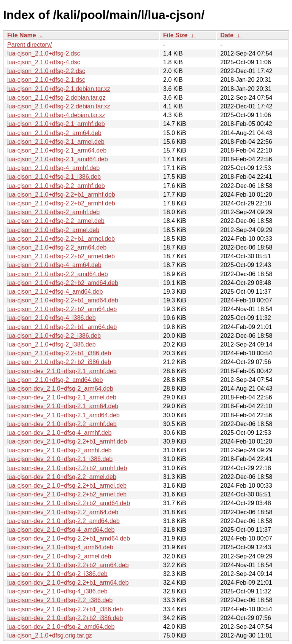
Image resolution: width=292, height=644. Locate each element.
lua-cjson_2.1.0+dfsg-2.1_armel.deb (56, 142)
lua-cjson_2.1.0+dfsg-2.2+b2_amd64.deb (63, 283)
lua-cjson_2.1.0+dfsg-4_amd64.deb (55, 292)
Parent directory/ (29, 45)
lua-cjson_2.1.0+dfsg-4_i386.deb (52, 318)
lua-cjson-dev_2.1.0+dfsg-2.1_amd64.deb (63, 415)
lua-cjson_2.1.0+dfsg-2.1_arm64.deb (57, 150)
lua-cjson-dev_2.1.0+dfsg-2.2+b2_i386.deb (65, 618)
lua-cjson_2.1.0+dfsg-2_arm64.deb (54, 133)
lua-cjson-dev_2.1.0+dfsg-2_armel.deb (59, 556)
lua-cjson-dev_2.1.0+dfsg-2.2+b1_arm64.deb (68, 583)
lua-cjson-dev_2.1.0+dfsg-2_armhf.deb (59, 450)
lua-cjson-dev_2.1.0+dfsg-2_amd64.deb (61, 627)
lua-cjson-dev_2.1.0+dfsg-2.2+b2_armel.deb (67, 494)
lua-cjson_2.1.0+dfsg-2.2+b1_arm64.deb (62, 327)
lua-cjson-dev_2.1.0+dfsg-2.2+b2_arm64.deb (68, 565)
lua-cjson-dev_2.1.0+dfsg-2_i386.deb (57, 574)
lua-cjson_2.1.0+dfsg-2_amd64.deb (55, 380)
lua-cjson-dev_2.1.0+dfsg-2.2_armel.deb (62, 477)
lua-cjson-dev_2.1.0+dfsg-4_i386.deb (57, 591)
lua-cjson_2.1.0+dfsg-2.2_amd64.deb (58, 274)
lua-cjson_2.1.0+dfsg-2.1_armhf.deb (56, 124)
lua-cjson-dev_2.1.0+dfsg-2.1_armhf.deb (62, 371)
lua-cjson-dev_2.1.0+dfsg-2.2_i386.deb (60, 600)
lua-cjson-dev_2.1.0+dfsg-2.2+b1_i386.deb (65, 609)
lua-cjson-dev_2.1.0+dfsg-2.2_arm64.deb (63, 512)
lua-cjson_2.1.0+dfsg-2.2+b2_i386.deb (59, 362)
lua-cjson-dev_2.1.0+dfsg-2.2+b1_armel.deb (67, 486)
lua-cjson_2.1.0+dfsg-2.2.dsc (46, 71)
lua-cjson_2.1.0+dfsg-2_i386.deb (52, 344)
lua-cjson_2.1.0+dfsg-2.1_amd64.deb (58, 159)
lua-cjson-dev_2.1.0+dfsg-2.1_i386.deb (60, 459)
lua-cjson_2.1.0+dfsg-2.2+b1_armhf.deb (61, 195)
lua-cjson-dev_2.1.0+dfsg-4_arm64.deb (60, 547)
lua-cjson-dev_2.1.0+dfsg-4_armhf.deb (59, 433)
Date (227, 35)
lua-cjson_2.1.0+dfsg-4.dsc (44, 62)
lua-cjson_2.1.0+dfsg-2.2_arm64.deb (57, 247)
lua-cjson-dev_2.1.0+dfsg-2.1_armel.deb (62, 397)
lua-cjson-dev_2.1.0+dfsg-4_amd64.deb (61, 530)
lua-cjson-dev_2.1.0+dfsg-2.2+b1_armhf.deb (67, 441)
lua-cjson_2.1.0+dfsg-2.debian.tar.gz (56, 98)
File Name (22, 35)
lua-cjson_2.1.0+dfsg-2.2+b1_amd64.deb (63, 300)
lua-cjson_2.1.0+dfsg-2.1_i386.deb (54, 177)
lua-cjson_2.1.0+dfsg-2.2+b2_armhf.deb (61, 203)
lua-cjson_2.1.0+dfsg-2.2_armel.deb (56, 221)
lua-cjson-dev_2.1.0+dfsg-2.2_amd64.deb (63, 521)
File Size (175, 35)
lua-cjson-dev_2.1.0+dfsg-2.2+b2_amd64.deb (69, 503)
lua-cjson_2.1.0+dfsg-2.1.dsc (46, 80)
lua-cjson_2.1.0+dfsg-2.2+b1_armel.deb (61, 239)
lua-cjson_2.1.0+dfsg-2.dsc (44, 53)
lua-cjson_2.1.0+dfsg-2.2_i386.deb (54, 336)
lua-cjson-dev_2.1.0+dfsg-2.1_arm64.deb (63, 406)
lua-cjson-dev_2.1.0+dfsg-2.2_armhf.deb (62, 424)
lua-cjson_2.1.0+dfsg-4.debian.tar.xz (56, 115)
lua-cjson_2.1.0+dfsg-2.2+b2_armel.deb (61, 256)
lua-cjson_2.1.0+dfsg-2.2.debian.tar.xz (59, 106)
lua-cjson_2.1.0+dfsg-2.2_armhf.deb (56, 186)
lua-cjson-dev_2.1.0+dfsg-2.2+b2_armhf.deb (67, 468)
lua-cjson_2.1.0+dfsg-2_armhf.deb (53, 212)
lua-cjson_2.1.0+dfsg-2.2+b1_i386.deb (59, 353)
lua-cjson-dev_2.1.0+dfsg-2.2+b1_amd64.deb (69, 538)
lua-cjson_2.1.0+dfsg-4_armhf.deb (53, 168)
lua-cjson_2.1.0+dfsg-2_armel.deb (53, 230)
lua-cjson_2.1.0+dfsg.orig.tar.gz (50, 635)
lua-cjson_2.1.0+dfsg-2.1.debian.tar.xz (59, 89)
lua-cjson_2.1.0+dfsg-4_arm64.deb (54, 265)
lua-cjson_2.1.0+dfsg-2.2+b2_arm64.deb (62, 309)
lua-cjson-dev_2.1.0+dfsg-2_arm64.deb (60, 389)
